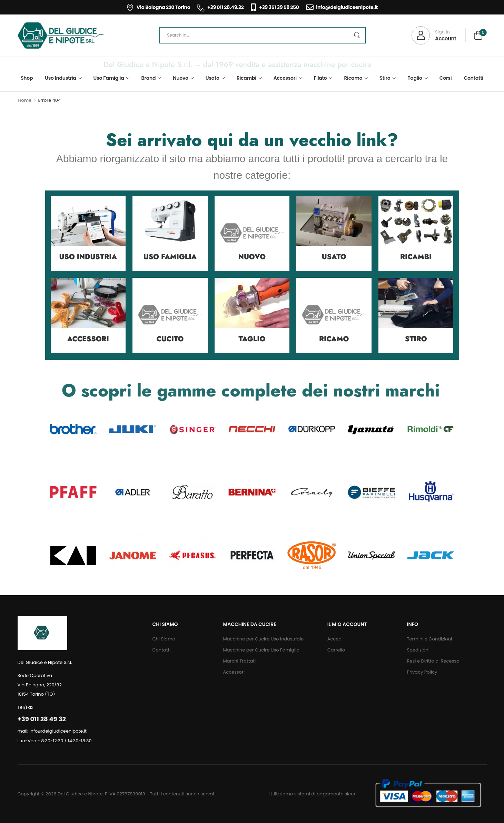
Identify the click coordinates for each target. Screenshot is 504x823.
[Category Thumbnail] (88, 234)
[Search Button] (357, 35)
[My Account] (434, 35)
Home (25, 100)
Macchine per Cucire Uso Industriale (264, 639)
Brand (149, 78)
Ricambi (246, 78)
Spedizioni (418, 650)
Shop (27, 78)
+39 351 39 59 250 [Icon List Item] (275, 7)
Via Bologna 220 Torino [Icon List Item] (158, 7)
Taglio (415, 78)
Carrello (336, 650)
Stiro (385, 78)
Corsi (446, 78)
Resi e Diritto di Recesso (433, 661)
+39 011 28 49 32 (42, 719)
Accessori (285, 78)
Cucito (170, 339)
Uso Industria (60, 78)
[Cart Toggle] (478, 36)
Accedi (335, 639)
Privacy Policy (422, 672)
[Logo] (61, 36)
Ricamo (353, 78)
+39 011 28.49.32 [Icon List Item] (220, 7)
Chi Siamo (164, 639)
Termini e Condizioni (430, 639)
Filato (320, 78)
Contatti (473, 78)
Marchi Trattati (240, 661)
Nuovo (181, 78)
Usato (213, 78)
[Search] (263, 35)
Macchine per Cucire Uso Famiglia (261, 650)
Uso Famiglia (109, 78)
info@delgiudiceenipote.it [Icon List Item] (342, 7)
